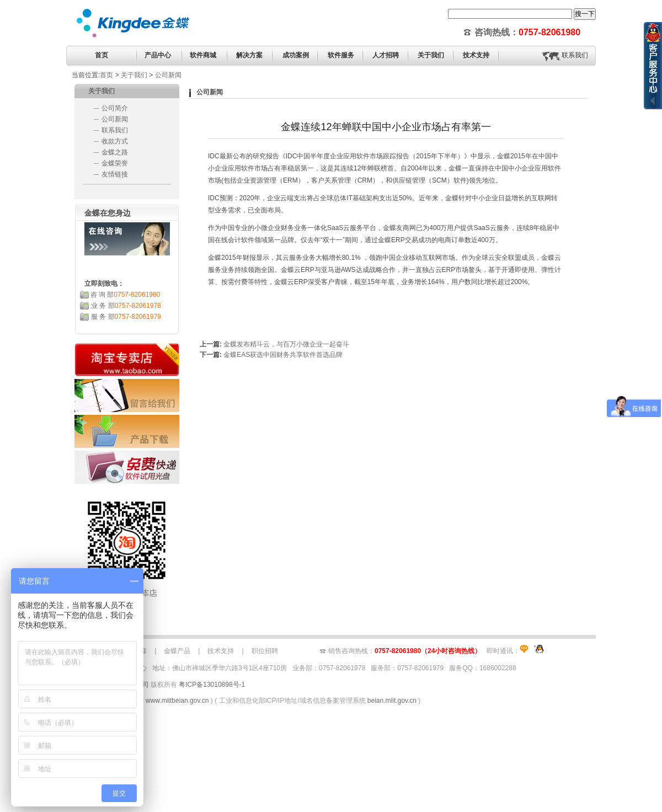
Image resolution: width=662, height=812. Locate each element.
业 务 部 (126, 306)
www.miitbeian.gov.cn (177, 701)
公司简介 (115, 108)
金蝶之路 (115, 152)
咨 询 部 (126, 295)
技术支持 (221, 651)
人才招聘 (386, 55)
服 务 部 (126, 317)
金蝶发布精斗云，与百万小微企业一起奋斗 (286, 344)
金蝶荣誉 (115, 163)
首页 (102, 55)
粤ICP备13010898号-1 (212, 685)
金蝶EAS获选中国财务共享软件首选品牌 (283, 355)
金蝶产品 (177, 651)
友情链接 (115, 174)
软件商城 (203, 55)
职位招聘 (265, 651)
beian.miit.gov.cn (392, 701)
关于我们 (134, 75)
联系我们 (575, 55)
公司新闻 (168, 75)
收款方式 (115, 141)
